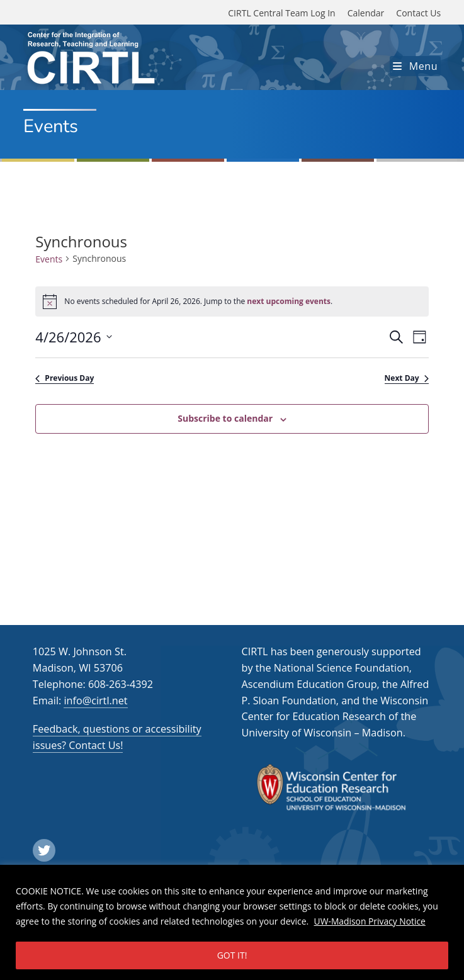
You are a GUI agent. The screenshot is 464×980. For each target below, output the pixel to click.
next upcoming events (289, 301)
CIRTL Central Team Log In (281, 13)
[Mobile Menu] (415, 66)
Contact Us (418, 13)
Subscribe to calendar (225, 418)
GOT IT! (232, 955)
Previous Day (65, 378)
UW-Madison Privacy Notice (371, 921)
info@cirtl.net (95, 701)
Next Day (407, 378)
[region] (232, 922)
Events (49, 259)
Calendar (366, 13)
